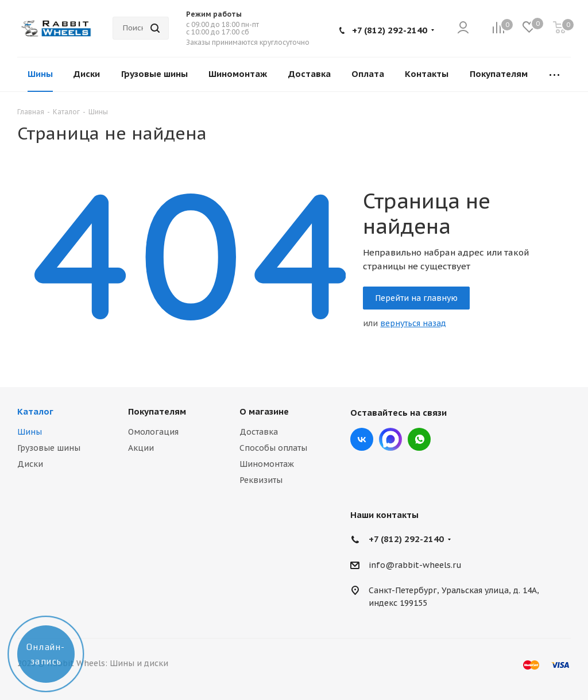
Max (390, 439)
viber (419, 439)
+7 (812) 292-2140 (390, 30)
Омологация (153, 432)
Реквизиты (261, 480)
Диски (30, 464)
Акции (141, 448)
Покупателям (157, 411)
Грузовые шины (49, 448)
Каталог (35, 411)
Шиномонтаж (267, 464)
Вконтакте (362, 439)
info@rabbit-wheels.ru (415, 565)
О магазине (264, 411)
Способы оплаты (273, 448)
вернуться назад (413, 323)
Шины (30, 432)
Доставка (259, 432)
